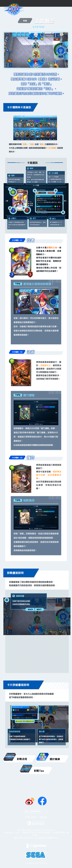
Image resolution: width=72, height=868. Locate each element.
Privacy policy (31, 817)
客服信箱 (43, 817)
